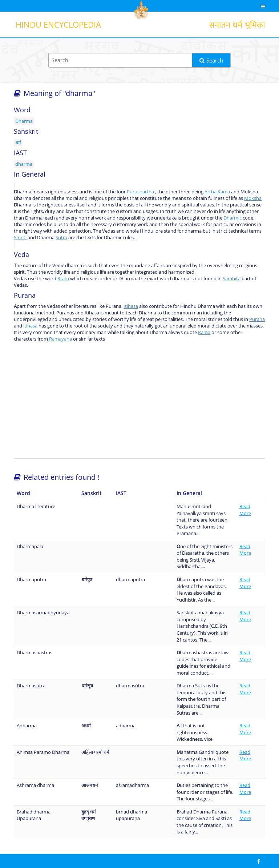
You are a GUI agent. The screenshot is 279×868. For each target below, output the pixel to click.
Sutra (61, 237)
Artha (211, 192)
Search (211, 60)
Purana (257, 319)
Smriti (20, 237)
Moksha (253, 198)
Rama (204, 332)
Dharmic (232, 218)
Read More (245, 510)
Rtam (63, 278)
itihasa (30, 326)
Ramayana (60, 339)
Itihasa (131, 306)
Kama (224, 192)
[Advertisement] (140, 400)
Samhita (232, 278)
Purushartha (140, 192)
